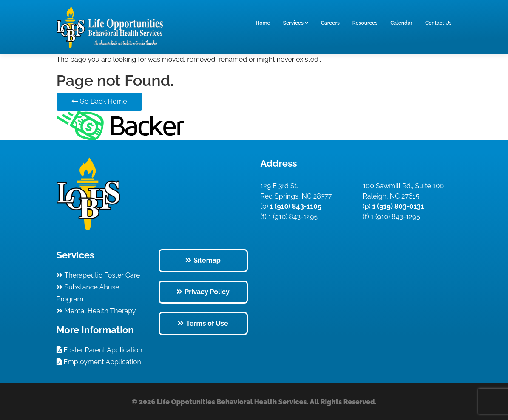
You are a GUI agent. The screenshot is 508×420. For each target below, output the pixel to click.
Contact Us (438, 23)
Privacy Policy (207, 292)
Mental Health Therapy (100, 311)
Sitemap (207, 260)
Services (293, 23)
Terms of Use (207, 323)
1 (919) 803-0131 (397, 206)
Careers (330, 23)
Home (263, 23)
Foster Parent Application (103, 350)
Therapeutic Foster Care (102, 275)
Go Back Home (99, 101)
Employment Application (102, 362)
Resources (365, 23)
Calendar (401, 23)
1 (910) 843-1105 (295, 206)
